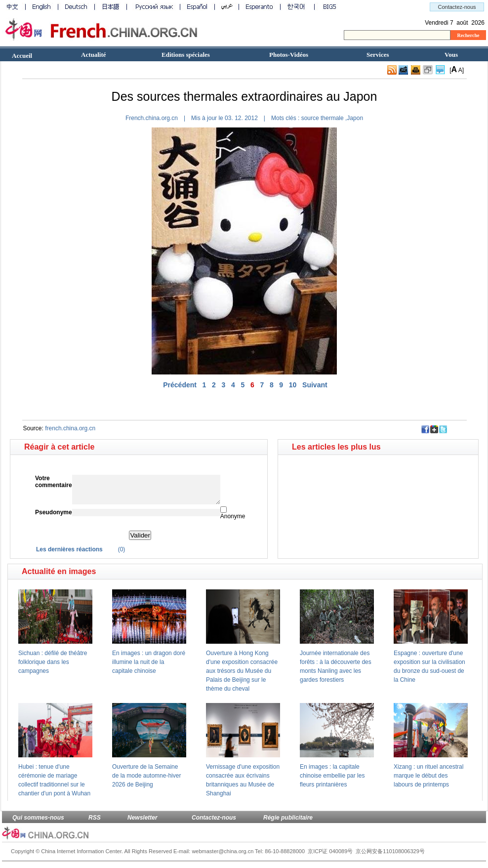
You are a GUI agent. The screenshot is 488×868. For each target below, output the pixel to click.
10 (293, 385)
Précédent (180, 385)
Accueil (22, 56)
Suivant (315, 385)
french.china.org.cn (70, 428)
